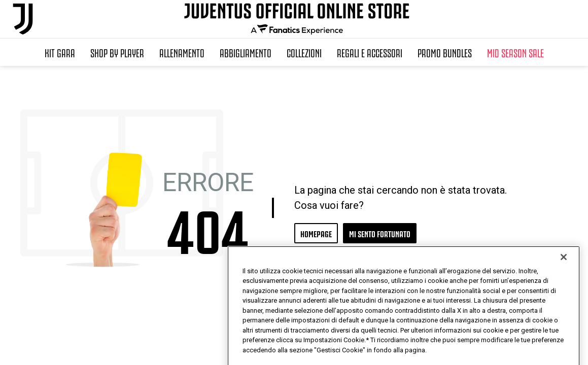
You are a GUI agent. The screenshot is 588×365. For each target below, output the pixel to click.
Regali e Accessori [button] (370, 52)
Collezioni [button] (304, 52)
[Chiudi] (564, 283)
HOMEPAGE (316, 233)
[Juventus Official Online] (23, 19)
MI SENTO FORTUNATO (380, 233)
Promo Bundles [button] (445, 52)
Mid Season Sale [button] (515, 52)
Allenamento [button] (182, 52)
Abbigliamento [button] (246, 52)
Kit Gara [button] (60, 52)
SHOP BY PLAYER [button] (117, 52)
